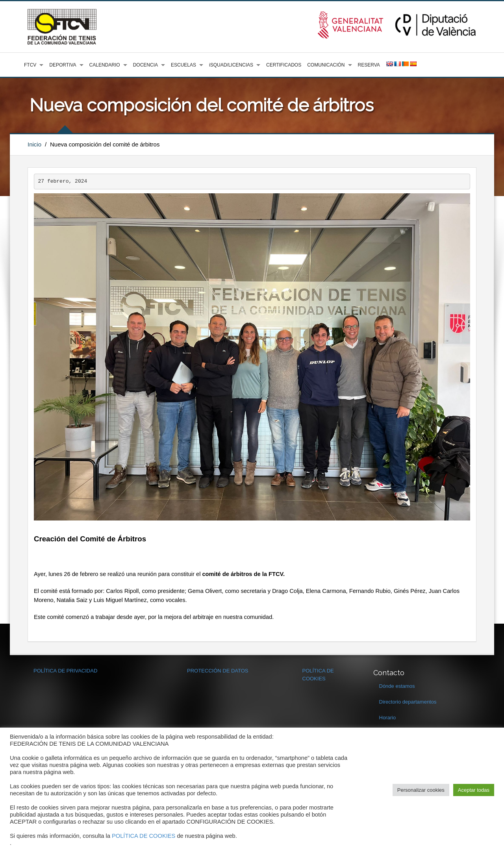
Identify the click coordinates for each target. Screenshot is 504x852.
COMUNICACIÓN (326, 65)
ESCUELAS (183, 65)
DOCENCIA (145, 65)
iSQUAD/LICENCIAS (231, 65)
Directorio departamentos (408, 702)
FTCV (30, 65)
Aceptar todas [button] (474, 790)
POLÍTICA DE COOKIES (144, 836)
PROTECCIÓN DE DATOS (218, 671)
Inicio (34, 144)
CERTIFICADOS (284, 65)
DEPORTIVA (63, 65)
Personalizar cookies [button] (421, 790)
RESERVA (369, 65)
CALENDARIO (105, 65)
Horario (388, 718)
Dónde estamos (397, 686)
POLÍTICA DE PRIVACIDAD (65, 671)
